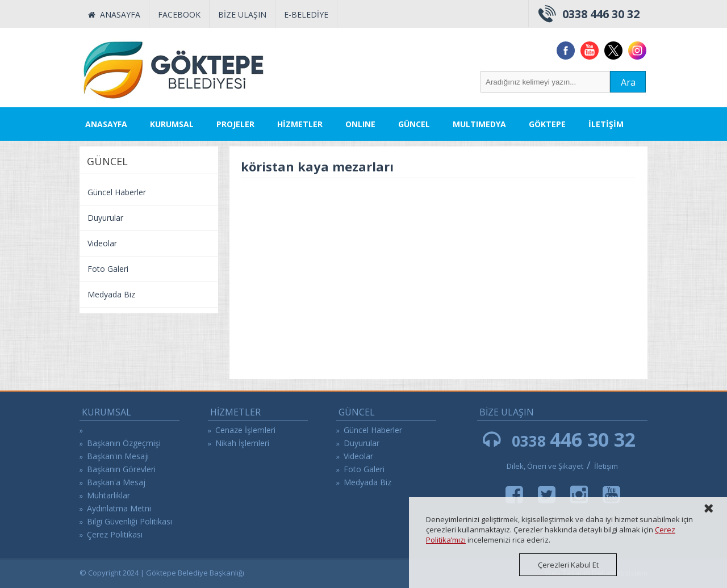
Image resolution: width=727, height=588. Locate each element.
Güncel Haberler (117, 192)
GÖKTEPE (547, 124)
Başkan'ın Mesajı (118, 456)
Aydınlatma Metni (119, 508)
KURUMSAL (172, 124)
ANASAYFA (114, 14)
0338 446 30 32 (601, 14)
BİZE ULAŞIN (242, 14)
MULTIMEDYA (479, 124)
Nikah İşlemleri (242, 443)
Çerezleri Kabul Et (568, 565)
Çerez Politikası (115, 534)
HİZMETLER (300, 124)
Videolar (102, 243)
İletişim (606, 466)
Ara (628, 82)
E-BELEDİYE (306, 14)
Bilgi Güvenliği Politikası (129, 521)
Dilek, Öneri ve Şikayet (545, 466)
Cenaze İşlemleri (245, 430)
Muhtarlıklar (108, 495)
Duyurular (105, 218)
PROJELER (235, 124)
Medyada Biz (111, 294)
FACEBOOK (179, 14)
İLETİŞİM (606, 124)
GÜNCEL (414, 124)
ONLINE (360, 124)
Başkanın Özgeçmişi (124, 443)
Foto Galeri (108, 269)
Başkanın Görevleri (121, 469)
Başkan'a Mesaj (116, 482)
